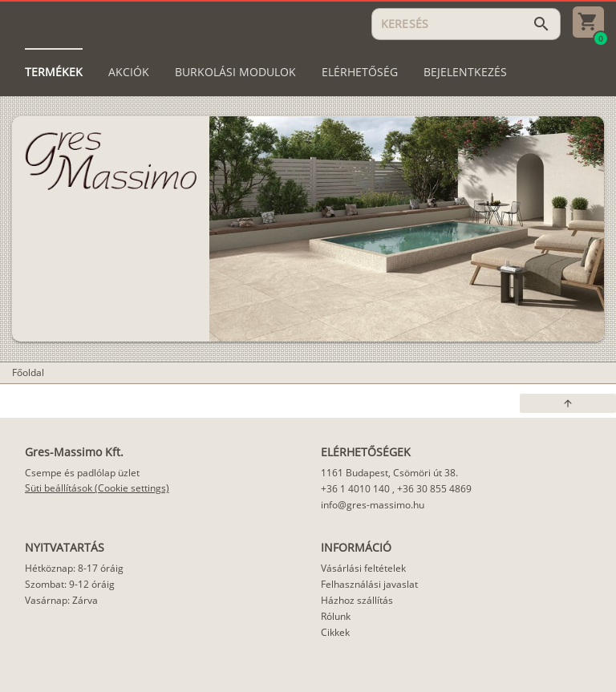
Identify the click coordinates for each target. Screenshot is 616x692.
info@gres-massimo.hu (373, 505)
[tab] (54, 72)
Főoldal (28, 372)
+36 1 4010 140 (355, 489)
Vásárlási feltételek (363, 568)
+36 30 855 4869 (434, 489)
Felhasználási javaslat (369, 584)
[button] (568, 403)
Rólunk (336, 616)
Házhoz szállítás (357, 600)
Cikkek (335, 632)
